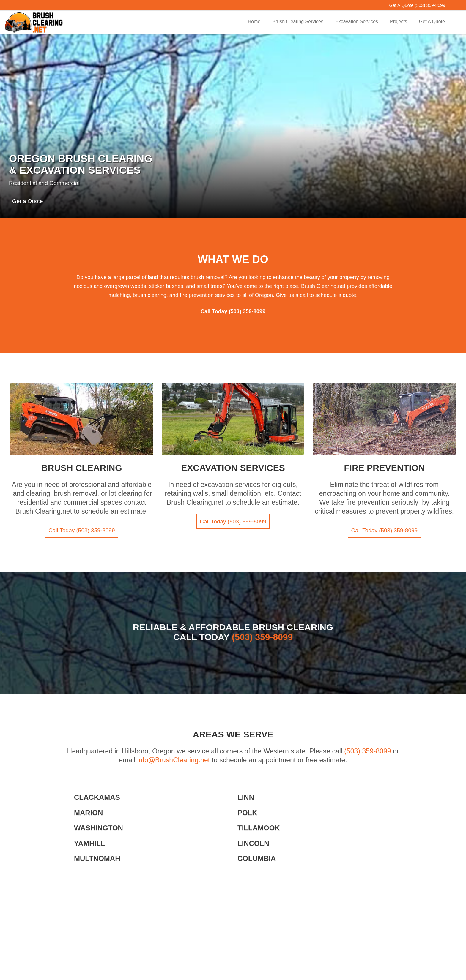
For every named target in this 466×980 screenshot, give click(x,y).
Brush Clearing (82, 468)
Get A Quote (432, 22)
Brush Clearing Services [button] (298, 22)
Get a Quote (28, 201)
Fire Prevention (384, 468)
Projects (399, 22)
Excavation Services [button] (357, 22)
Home (254, 22)
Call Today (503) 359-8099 (82, 530)
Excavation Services (233, 468)
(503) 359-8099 (430, 5)
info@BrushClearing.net (174, 760)
